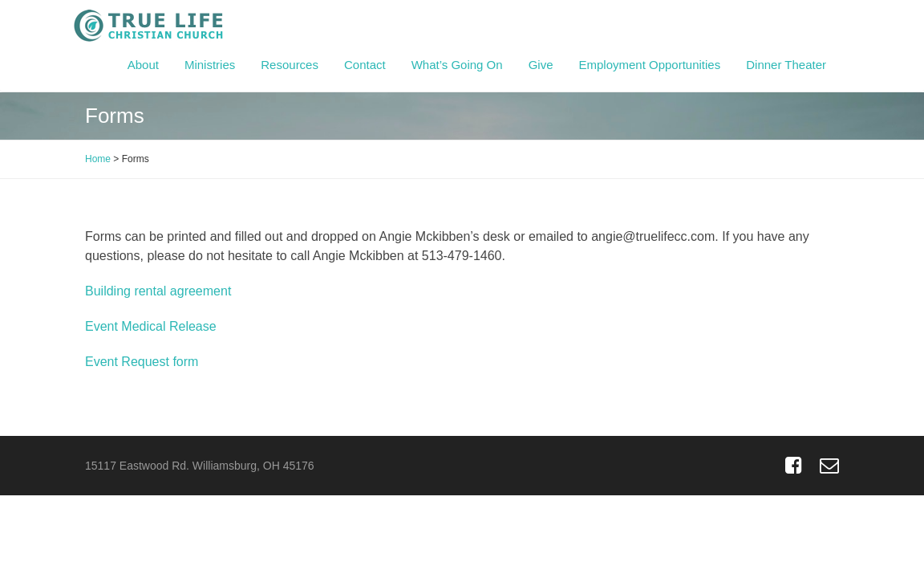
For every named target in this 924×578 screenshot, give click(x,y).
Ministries (210, 65)
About (143, 65)
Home (98, 159)
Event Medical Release (151, 326)
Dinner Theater (786, 65)
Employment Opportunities (649, 65)
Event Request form (142, 362)
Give (541, 65)
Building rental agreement (160, 291)
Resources (290, 65)
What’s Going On (457, 65)
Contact (365, 65)
